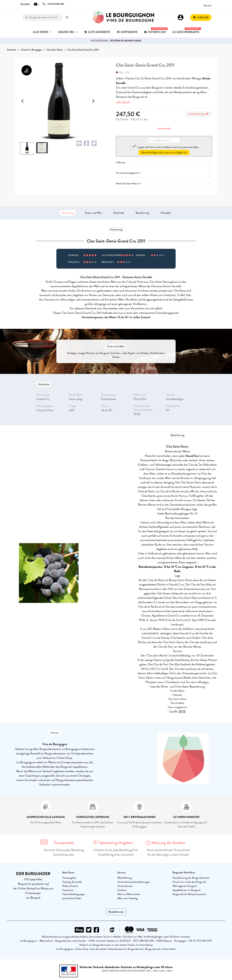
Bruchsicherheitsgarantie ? (164, 173)
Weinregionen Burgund (185, 886)
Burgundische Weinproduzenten (189, 894)
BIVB (182, 711)
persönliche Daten (72, 898)
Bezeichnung (142, 213)
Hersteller (166, 213)
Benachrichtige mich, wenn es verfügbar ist (164, 152)
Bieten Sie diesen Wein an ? (164, 184)
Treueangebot (69, 878)
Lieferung (164, 162)
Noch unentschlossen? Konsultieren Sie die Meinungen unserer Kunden (168, 852)
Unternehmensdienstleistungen (134, 882)
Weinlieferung (125, 878)
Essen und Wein (93, 213)
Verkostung (67, 213)
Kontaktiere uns (116, 912)
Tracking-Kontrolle (72, 882)
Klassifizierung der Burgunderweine (191, 878)
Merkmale (119, 213)
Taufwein (122, 890)
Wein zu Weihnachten (129, 894)
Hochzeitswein (125, 886)
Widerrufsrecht (70, 886)
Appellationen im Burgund (186, 890)
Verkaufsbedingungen (74, 894)
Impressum (68, 890)
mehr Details (123, 102)
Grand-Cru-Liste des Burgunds (189, 882)
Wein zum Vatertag (127, 898)
